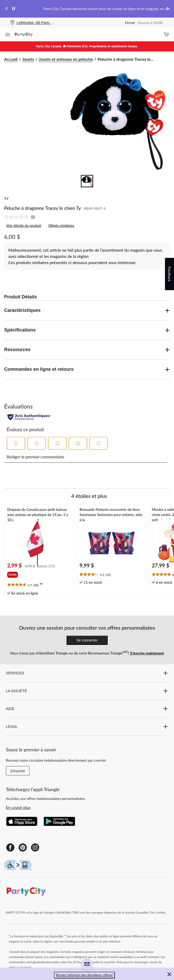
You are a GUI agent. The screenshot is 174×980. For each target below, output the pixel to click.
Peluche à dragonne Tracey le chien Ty (42, 208)
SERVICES (87, 673)
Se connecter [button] (87, 640)
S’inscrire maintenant (147, 653)
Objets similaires (61, 225)
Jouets (28, 59)
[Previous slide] (7, 9)
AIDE (87, 709)
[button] (16, 443)
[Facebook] (10, 847)
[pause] (14, 9)
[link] (22, 217)
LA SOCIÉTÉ (87, 691)
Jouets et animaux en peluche (66, 59)
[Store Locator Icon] (12, 23)
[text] (39, 585)
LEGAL (87, 727)
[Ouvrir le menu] (8, 35)
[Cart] (166, 35)
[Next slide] (167, 9)
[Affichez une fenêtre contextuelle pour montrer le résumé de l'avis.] (42, 585)
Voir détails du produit (24, 225)
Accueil (11, 59)
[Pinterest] (23, 847)
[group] (15, 574)
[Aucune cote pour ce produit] (18, 217)
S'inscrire (18, 771)
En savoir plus (18, 807)
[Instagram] (35, 847)
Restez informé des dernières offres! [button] (84, 975)
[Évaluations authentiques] (29, 417)
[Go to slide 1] (87, 181)
